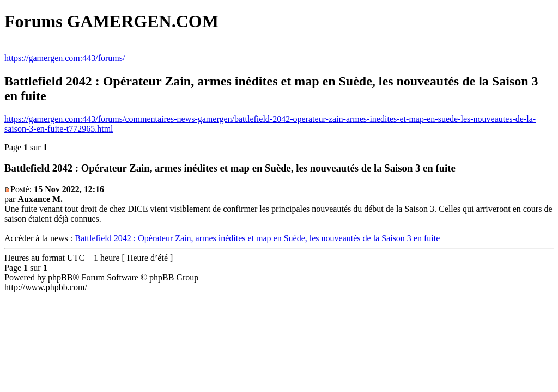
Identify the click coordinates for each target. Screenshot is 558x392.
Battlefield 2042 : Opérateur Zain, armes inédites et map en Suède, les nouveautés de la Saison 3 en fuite (257, 238)
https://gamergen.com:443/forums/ (65, 58)
